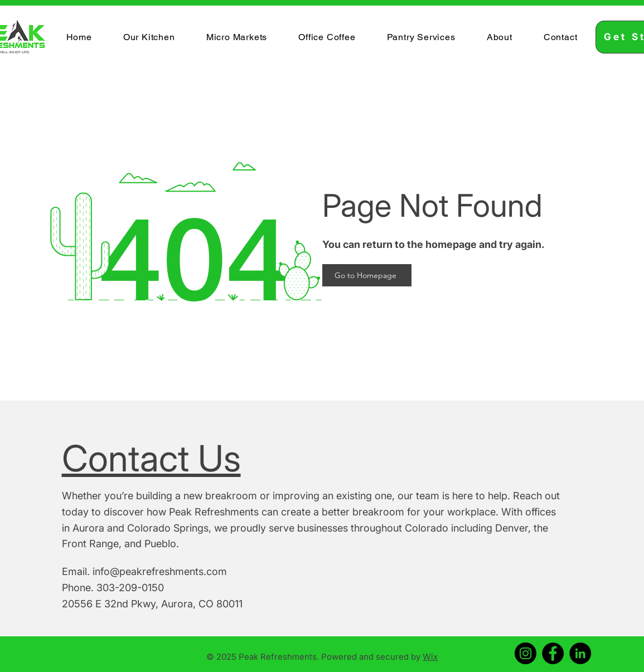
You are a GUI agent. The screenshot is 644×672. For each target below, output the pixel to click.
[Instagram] (526, 653)
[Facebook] (553, 653)
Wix (430, 657)
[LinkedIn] (580, 653)
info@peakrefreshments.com (160, 571)
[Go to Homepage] (367, 275)
